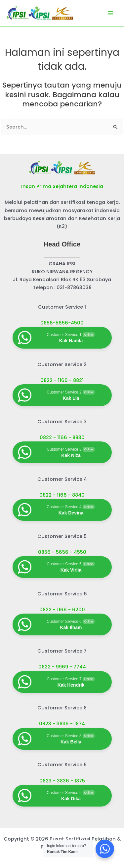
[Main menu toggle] (110, 13)
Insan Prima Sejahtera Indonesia (62, 186)
